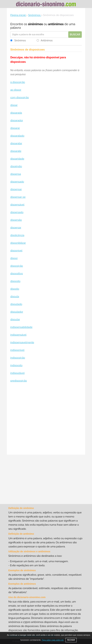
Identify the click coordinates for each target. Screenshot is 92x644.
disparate (16, 151)
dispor (14, 258)
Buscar (75, 35)
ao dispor (16, 90)
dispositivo (17, 274)
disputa (15, 296)
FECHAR (71, 640)
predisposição (19, 381)
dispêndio (16, 166)
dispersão (16, 220)
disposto (15, 281)
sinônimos (35, 24)
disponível (16, 251)
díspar (14, 105)
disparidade (17, 159)
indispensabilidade (21, 327)
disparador (17, 120)
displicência (17, 235)
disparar (15, 128)
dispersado (17, 212)
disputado (16, 304)
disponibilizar (18, 243)
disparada (16, 113)
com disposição (20, 97)
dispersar (16, 228)
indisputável (17, 373)
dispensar (16, 189)
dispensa (16, 174)
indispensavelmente (22, 342)
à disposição (18, 82)
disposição (17, 266)
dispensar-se (18, 197)
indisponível (17, 350)
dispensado (17, 182)
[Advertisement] (46, 419)
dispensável (17, 205)
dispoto (15, 289)
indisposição (18, 358)
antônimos (56, 24)
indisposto (16, 365)
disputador (17, 312)
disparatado (17, 136)
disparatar (16, 143)
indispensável (18, 335)
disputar (15, 319)
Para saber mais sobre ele (53, 640)
